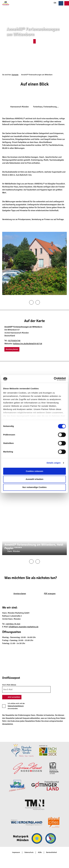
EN (53, 3)
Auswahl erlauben (34, 479)
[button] (34, 41)
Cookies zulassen (34, 471)
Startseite (15, 75)
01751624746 (14, 341)
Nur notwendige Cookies (34, 487)
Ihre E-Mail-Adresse (9, 685)
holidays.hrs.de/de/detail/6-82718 (27, 344)
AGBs (40, 852)
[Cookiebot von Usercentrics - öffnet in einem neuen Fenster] (54, 379)
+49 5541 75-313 (13, 624)
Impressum (16, 852)
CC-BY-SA (66, 527)
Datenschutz (29, 852)
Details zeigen (54, 463)
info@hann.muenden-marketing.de (24, 627)
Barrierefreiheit (51, 852)
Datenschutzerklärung (16, 706)
